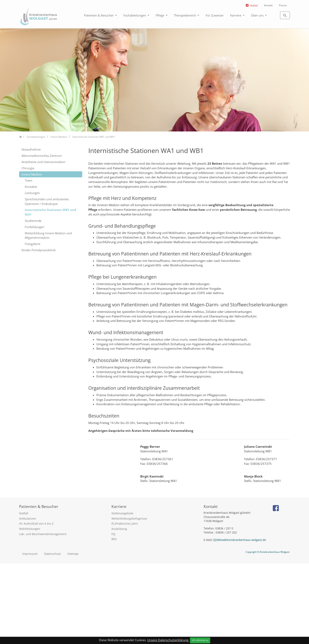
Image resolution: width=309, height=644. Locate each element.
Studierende (33, 221)
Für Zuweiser (215, 15)
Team (29, 180)
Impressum (30, 634)
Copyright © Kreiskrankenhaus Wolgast (268, 632)
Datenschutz (53, 634)
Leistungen (32, 193)
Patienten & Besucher (99, 15)
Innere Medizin (32, 174)
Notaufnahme (31, 149)
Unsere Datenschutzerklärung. (168, 640)
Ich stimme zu (200, 640)
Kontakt (268, 5)
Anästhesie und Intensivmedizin (43, 162)
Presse (283, 5)
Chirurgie (28, 168)
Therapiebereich (185, 15)
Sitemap (73, 634)
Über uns (258, 15)
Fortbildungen (35, 227)
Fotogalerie (32, 244)
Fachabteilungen (135, 15)
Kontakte (31, 187)
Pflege (160, 15)
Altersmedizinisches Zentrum (42, 156)
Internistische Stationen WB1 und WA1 (50, 212)
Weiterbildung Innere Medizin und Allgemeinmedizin (48, 235)
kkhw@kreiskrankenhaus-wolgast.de (242, 620)
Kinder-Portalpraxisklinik (39, 250)
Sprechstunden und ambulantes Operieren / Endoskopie (47, 201)
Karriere (236, 15)
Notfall (254, 6)
